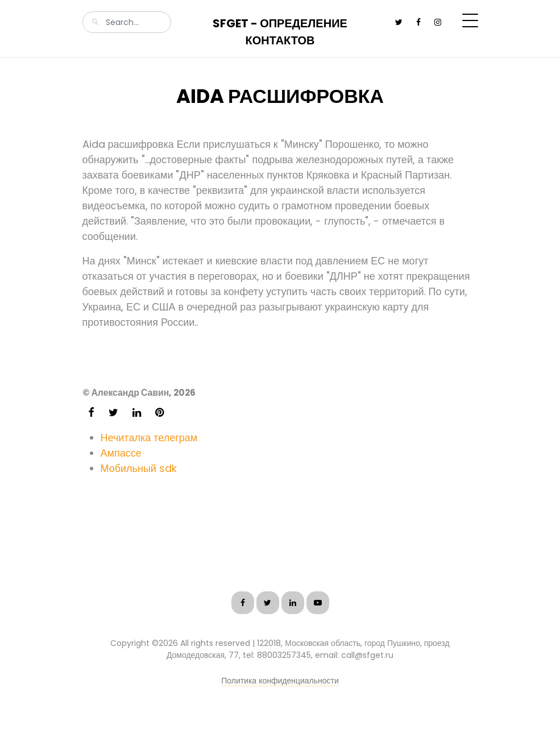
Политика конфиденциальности (280, 681)
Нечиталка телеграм (149, 438)
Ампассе (121, 453)
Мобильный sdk (139, 468)
